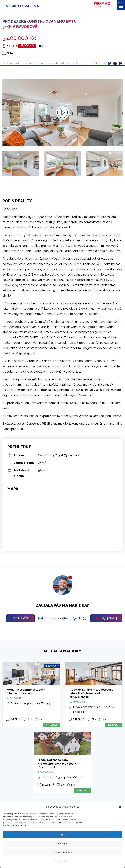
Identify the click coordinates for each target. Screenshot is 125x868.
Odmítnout (62, 843)
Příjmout (62, 835)
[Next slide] (121, 164)
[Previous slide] (4, 164)
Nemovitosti (17, 63)
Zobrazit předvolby (62, 852)
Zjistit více (20, 618)
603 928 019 (106, 618)
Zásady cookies (61, 861)
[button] (120, 807)
